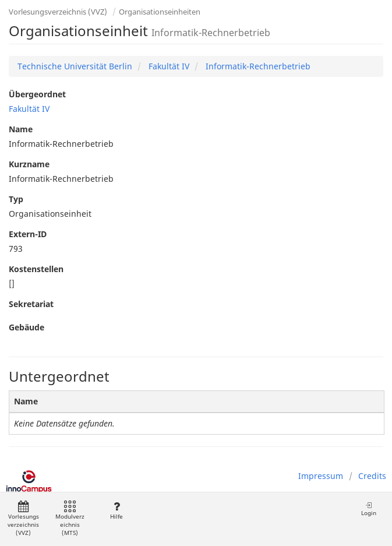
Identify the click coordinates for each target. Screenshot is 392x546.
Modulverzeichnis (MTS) (70, 519)
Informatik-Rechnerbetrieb (257, 66)
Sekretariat (31, 304)
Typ (16, 199)
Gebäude (27, 327)
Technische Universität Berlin (75, 66)
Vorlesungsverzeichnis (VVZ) (58, 12)
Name (21, 129)
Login (369, 509)
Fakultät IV (168, 66)
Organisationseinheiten (160, 12)
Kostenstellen (36, 269)
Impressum (321, 476)
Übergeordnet (37, 94)
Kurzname (29, 164)
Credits (372, 476)
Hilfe (116, 511)
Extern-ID (28, 234)
